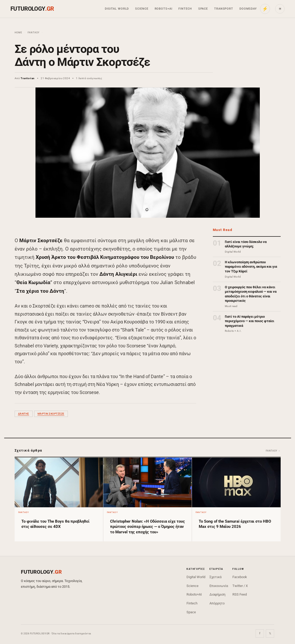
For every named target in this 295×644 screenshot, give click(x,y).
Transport (224, 9)
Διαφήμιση (217, 594)
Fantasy (34, 33)
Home (19, 33)
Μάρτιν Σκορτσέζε (51, 414)
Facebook (240, 577)
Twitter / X (240, 586)
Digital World (117, 9)
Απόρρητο (217, 603)
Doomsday (248, 9)
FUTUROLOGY (32, 9)
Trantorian (28, 78)
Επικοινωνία (219, 586)
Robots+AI (164, 9)
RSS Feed (240, 594)
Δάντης (24, 414)
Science (142, 9)
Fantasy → (273, 451)
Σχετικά (215, 577)
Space (203, 9)
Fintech (185, 9)
